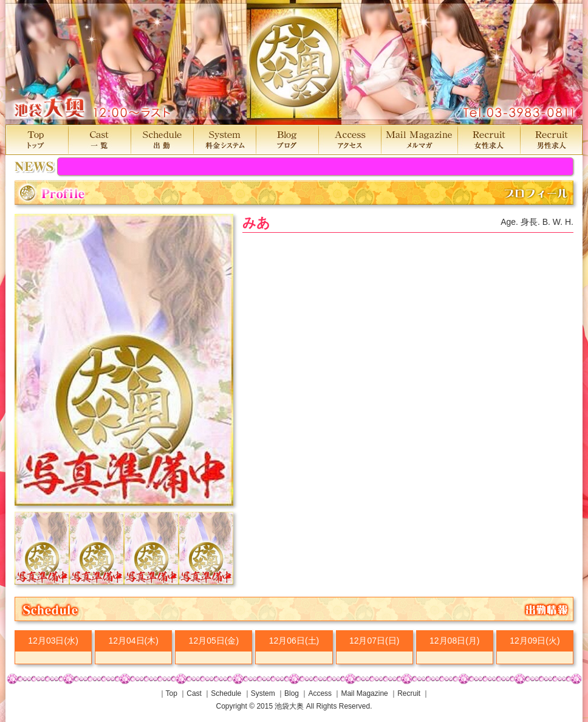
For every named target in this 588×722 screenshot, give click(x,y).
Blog (292, 693)
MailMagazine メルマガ (419, 140)
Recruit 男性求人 (551, 140)
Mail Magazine (364, 693)
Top (172, 693)
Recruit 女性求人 (489, 140)
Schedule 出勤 (162, 140)
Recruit (409, 693)
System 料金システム (224, 140)
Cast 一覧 (99, 140)
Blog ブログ (287, 140)
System (263, 693)
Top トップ (37, 140)
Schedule (226, 693)
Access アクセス (350, 140)
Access (320, 693)
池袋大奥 (294, 62)
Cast (194, 693)
